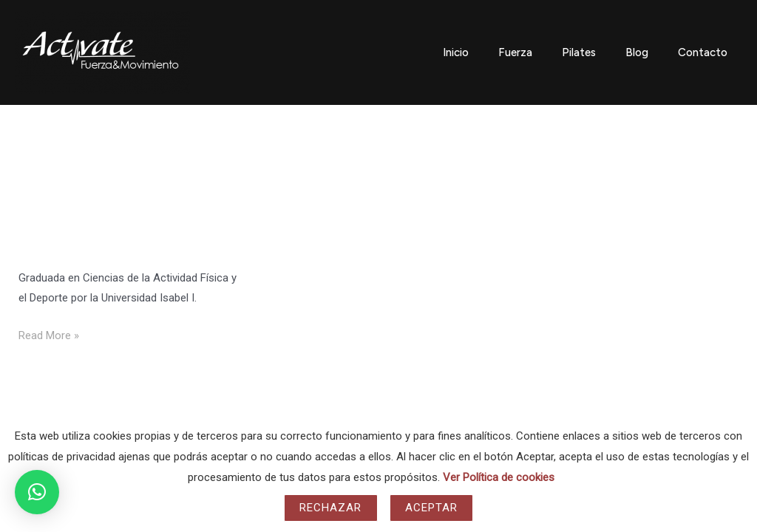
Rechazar (331, 508)
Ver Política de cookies (499, 477)
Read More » (49, 334)
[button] (37, 492)
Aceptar (432, 508)
